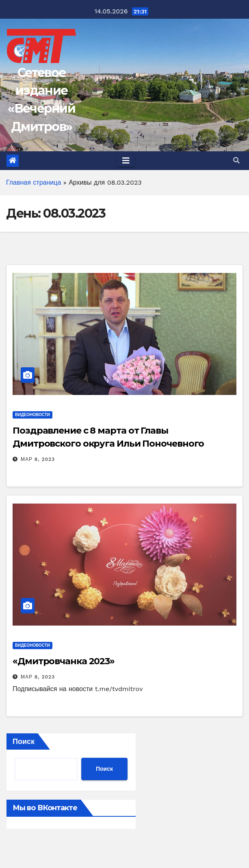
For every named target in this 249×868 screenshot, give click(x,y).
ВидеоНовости (32, 415)
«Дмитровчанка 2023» (64, 661)
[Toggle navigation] (126, 161)
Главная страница (34, 182)
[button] (236, 160)
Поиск (24, 741)
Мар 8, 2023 (38, 459)
